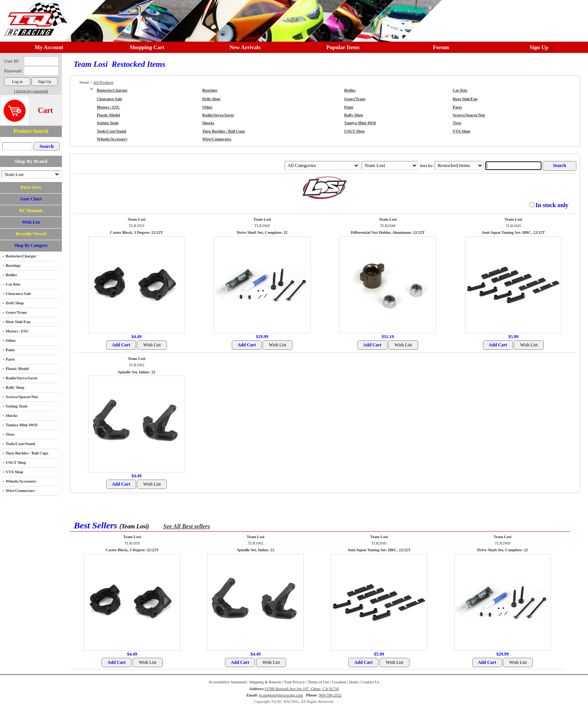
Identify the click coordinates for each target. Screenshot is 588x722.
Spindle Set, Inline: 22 (136, 372)
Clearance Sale (18, 294)
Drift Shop (15, 303)
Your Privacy (294, 682)
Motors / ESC (17, 331)
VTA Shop (14, 472)
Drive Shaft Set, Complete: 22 (262, 232)
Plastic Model (17, 369)
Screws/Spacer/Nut (22, 397)
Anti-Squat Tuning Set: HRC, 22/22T (513, 232)
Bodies (11, 275)
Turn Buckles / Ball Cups (27, 453)
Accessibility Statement (227, 682)
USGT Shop (16, 463)
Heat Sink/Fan (18, 322)
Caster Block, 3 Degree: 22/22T (136, 232)
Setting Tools (16, 406)
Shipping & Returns (265, 682)
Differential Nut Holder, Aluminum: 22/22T (388, 232)
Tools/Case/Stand (20, 444)
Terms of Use (318, 682)
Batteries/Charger (21, 256)
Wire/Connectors (20, 491)
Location (339, 682)
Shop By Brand (31, 161)
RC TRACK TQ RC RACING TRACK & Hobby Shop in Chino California (34, 16)
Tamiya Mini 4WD (22, 425)
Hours (354, 682)
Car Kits (13, 284)
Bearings (13, 265)
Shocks (12, 416)
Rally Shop (15, 387)
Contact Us (370, 682)
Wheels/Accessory (21, 481)
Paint (10, 350)
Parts (10, 359)
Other (11, 341)
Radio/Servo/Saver (22, 378)
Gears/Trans (16, 312)
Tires (10, 434)
